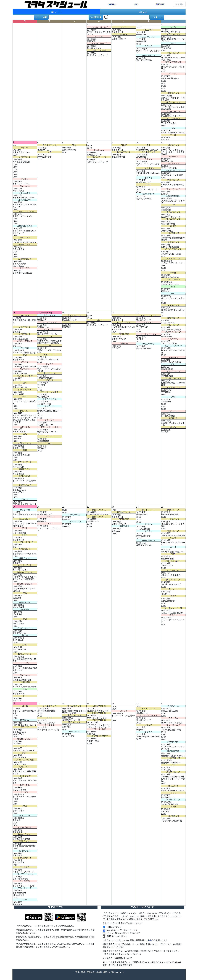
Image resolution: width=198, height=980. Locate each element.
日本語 (179, 4)
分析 (136, 4)
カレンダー (56, 12)
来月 (155, 17)
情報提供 (112, 4)
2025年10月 (96, 17)
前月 (45, 17)
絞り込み (143, 12)
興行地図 (160, 4)
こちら (149, 940)
